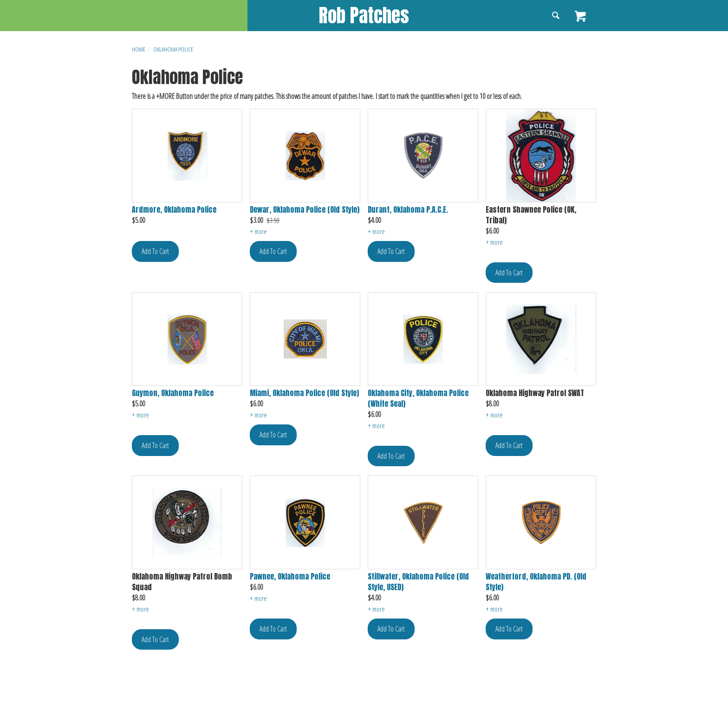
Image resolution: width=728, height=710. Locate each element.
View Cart (581, 16)
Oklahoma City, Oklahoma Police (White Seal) (418, 398)
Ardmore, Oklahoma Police (174, 210)
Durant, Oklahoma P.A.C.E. (408, 210)
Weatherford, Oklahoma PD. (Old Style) (536, 582)
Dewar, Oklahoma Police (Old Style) (305, 210)
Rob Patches (364, 15)
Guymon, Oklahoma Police (173, 393)
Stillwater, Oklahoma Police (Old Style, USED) (418, 582)
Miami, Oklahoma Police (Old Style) (304, 393)
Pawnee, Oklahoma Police (290, 576)
